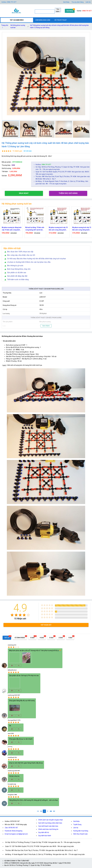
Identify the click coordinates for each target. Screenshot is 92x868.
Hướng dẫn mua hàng (81, 831)
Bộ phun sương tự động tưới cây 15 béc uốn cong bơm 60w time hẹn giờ (14, 229)
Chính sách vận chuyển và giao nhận (51, 820)
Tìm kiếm (58, 10)
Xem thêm (46, 326)
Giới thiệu (76, 821)
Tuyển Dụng (77, 824)
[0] (41, 811)
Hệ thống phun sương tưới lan (18, 26)
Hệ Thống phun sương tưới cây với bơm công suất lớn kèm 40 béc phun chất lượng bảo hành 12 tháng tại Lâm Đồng (59, 26)
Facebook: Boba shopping (14, 831)
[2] (48, 811)
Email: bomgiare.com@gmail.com (16, 834)
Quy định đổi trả (44, 832)
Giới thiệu (66, 2)
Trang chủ (5, 27)
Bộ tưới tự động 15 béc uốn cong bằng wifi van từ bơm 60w (38, 229)
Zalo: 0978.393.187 (11, 828)
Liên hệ (88, 2)
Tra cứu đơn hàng (78, 2)
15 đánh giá (17, 151)
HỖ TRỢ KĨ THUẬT (61, 20)
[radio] (12, 615)
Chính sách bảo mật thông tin (48, 829)
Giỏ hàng (70, 11)
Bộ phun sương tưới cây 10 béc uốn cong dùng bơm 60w (61, 229)
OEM (13, 165)
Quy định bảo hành (45, 836)
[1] (38, 811)
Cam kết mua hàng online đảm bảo (50, 823)
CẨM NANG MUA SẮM (43, 20)
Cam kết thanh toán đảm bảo (48, 826)
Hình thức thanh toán (80, 834)
